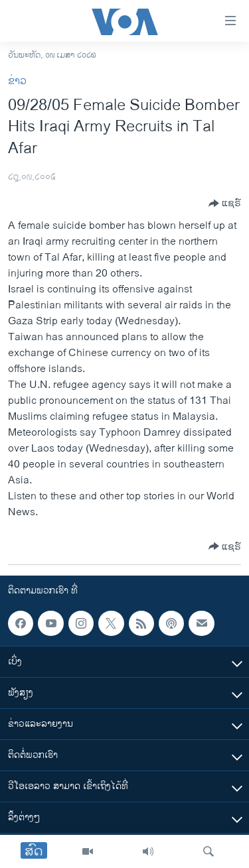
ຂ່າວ (17, 81)
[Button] (225, 204)
